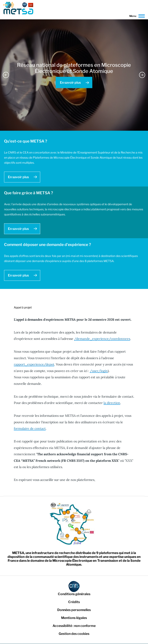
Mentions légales (74, 618)
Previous (6, 75)
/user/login (99, 371)
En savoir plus (70, 83)
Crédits (74, 602)
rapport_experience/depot (34, 364)
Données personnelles (74, 610)
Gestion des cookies (74, 634)
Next (142, 75)
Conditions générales (74, 594)
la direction (112, 403)
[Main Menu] (136, 16)
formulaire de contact (30, 428)
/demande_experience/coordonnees (102, 339)
